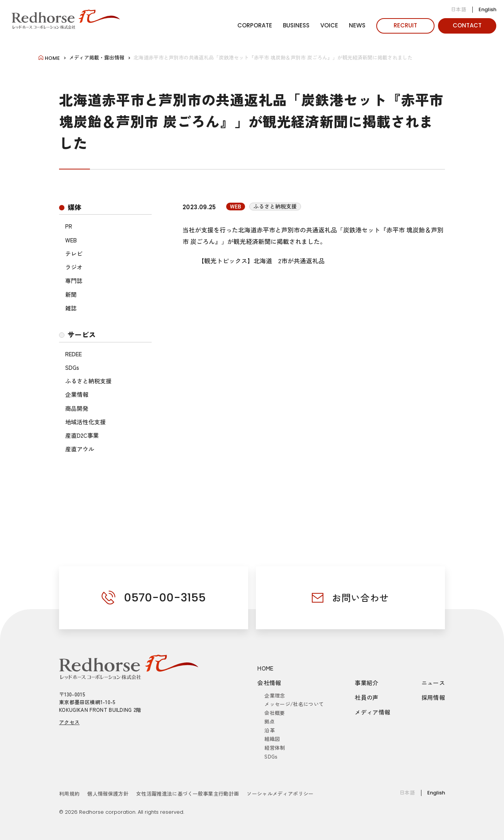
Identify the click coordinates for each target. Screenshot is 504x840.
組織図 (272, 739)
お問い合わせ (360, 597)
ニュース (433, 683)
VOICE (329, 25)
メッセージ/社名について (294, 704)
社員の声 (367, 697)
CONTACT (467, 25)
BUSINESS (296, 25)
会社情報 (269, 683)
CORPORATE (255, 25)
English (487, 9)
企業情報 (77, 394)
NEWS (357, 25)
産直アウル (80, 449)
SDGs (72, 367)
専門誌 (74, 280)
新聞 (71, 294)
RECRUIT (405, 25)
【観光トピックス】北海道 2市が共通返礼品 (261, 261)
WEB (71, 240)
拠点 (270, 721)
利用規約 (69, 793)
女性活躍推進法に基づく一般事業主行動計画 (188, 793)
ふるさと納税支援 (88, 381)
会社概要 (275, 713)
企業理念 (275, 695)
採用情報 (433, 697)
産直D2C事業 (82, 435)
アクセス (69, 722)
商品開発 (77, 408)
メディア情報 (372, 712)
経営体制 (275, 748)
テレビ (74, 253)
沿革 (270, 730)
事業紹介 (367, 683)
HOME (266, 668)
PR (69, 226)
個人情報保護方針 (108, 793)
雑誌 (71, 308)
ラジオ (74, 267)
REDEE (74, 354)
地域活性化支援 (85, 422)
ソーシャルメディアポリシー (280, 793)
